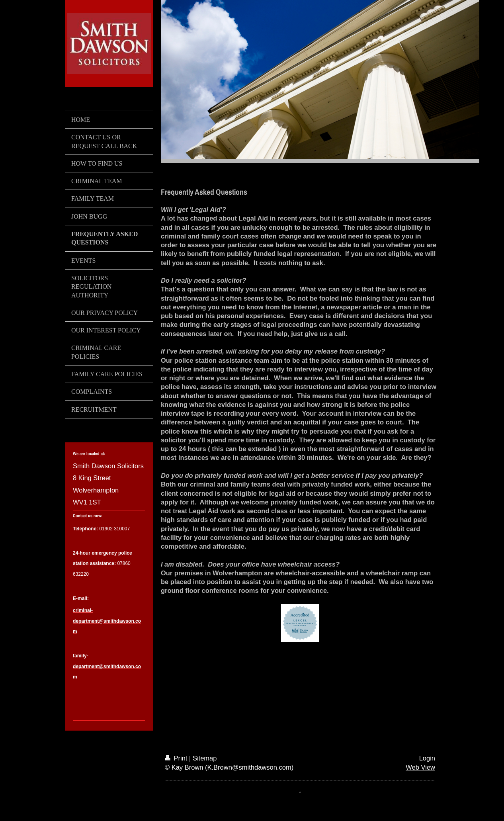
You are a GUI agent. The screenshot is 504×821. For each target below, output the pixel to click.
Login (427, 758)
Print (177, 758)
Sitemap (205, 758)
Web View (420, 767)
